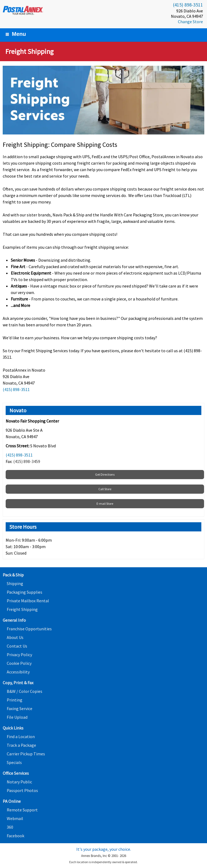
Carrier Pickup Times (26, 754)
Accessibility (18, 672)
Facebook (15, 836)
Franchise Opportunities (29, 629)
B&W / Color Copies (25, 691)
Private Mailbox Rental (28, 601)
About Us (15, 637)
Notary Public (19, 782)
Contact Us (17, 646)
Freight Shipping (22, 609)
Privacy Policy (19, 655)
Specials (14, 762)
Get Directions (105, 474)
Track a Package (21, 745)
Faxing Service (20, 708)
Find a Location (21, 736)
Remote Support (22, 810)
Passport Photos (22, 790)
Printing (15, 700)
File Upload (17, 717)
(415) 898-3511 (188, 5)
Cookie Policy (19, 663)
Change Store (190, 22)
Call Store (105, 489)
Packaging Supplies (25, 592)
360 (10, 827)
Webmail (15, 818)
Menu (16, 34)
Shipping (15, 583)
